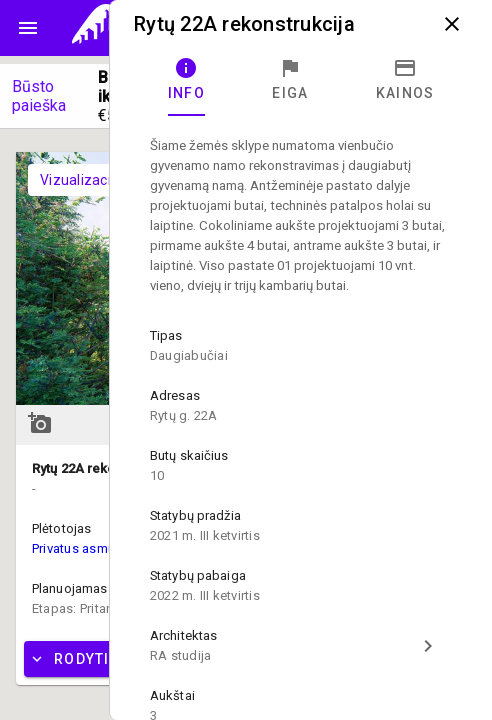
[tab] (186, 80)
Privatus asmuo (77, 548)
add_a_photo (40, 423)
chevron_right (428, 646)
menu (28, 28)
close (452, 24)
